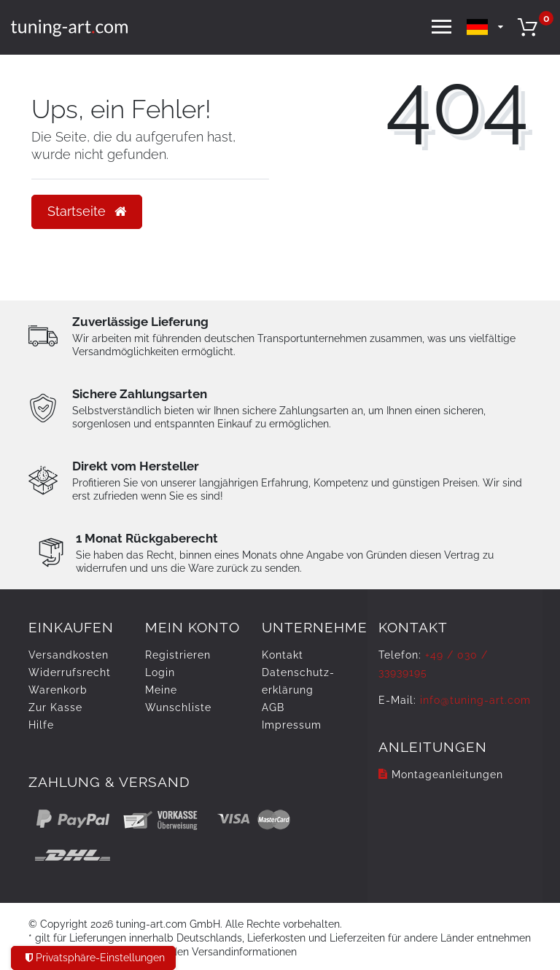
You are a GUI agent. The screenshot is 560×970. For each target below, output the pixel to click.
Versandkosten (69, 655)
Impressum (292, 725)
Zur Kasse (55, 707)
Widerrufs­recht (70, 672)
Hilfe (41, 725)
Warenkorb (58, 690)
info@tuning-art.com (475, 700)
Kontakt (283, 655)
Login (160, 672)
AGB (273, 707)
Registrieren (178, 655)
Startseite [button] (87, 212)
